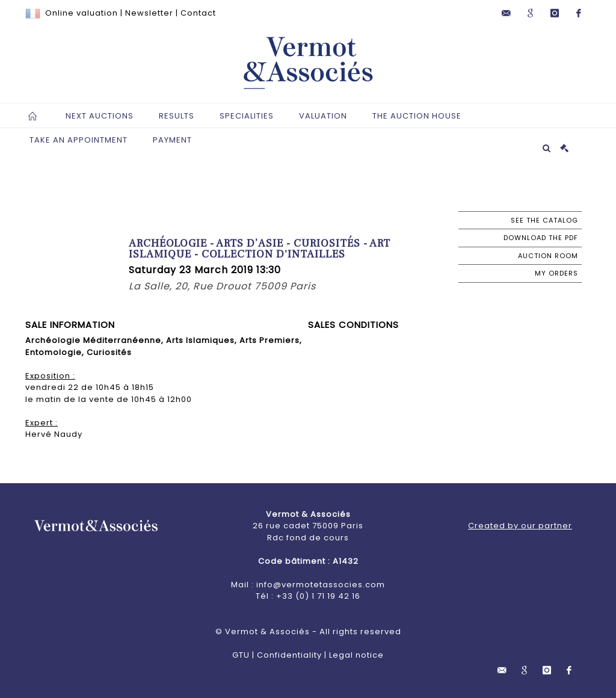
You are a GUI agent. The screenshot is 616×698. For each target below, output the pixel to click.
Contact (198, 13)
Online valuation (82, 13)
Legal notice (356, 655)
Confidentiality (289, 655)
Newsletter (149, 13)
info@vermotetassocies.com (321, 585)
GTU (241, 655)
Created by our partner (520, 526)
